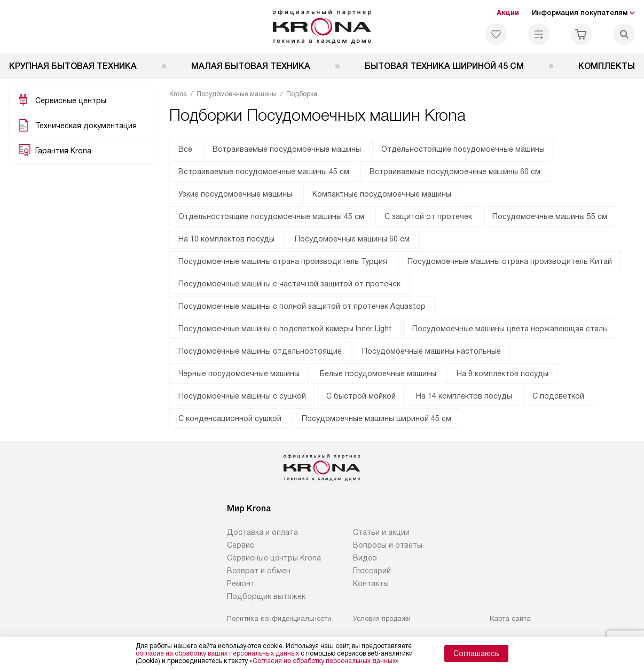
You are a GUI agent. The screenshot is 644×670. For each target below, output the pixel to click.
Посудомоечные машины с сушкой (242, 396)
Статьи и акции (381, 532)
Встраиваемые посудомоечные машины (287, 149)
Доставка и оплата (262, 532)
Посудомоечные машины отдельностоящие (260, 351)
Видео (365, 558)
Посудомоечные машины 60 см (352, 239)
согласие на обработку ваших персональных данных (217, 653)
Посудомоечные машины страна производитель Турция (283, 261)
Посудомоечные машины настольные (431, 351)
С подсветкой (558, 396)
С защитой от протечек (428, 216)
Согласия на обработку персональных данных (324, 661)
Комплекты (607, 66)
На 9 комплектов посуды (502, 373)
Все (185, 149)
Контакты (371, 583)
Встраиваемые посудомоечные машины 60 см (455, 172)
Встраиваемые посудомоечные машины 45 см (264, 172)
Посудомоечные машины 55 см (550, 216)
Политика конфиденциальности (279, 618)
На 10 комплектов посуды (226, 239)
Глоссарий (372, 571)
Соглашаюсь (476, 653)
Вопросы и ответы (388, 545)
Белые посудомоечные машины (378, 373)
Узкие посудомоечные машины (235, 194)
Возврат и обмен (259, 571)
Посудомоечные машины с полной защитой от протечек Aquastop (302, 306)
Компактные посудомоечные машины (382, 194)
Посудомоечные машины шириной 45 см (376, 418)
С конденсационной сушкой (230, 418)
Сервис (241, 545)
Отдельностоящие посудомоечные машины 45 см (271, 216)
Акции (508, 13)
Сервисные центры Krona (274, 558)
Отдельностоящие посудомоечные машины (463, 149)
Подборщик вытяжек (266, 596)
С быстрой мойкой (361, 396)
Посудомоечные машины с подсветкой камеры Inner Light (285, 329)
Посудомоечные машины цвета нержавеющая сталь (510, 329)
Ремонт (241, 583)
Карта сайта (510, 618)
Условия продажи (382, 618)
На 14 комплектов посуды (464, 396)
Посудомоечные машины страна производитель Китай (510, 261)
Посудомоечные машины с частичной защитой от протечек (289, 284)
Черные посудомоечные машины (239, 373)
